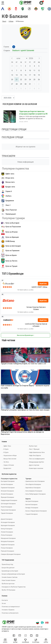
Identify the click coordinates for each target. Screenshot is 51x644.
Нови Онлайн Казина (8, 580)
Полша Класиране (7, 548)
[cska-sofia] (9, 9)
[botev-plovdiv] (36, 9)
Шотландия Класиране (8, 504)
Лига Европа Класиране (33, 484)
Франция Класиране (7, 497)
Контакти (5, 600)
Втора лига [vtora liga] (8, 178)
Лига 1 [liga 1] (6, 205)
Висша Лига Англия (10, 459)
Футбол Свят (33, 446)
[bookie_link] (25, 286)
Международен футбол (36, 462)
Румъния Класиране (7, 551)
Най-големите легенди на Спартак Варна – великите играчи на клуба (25, 387)
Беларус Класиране (32, 508)
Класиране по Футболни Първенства (14, 587)
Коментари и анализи (36, 468)
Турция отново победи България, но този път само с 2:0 (23, 364)
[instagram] (26, 636)
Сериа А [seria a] (6, 191)
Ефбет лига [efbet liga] (8, 174)
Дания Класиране (7, 519)
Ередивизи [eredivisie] (8, 201)
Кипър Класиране (7, 529)
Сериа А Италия (9, 465)
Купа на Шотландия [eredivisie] (11, 246)
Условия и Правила (8, 610)
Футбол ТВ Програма (8, 590)
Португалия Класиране (8, 510)
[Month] (22, 58)
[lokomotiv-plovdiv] (29, 9)
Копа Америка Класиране (34, 491)
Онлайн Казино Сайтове (10, 577)
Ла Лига (6, 462)
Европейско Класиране (33, 488)
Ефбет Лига (7, 446)
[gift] (41, 3)
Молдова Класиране (8, 541)
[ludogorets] (23, 9)
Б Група (6, 449)
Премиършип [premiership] (8, 214)
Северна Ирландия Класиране (11, 554)
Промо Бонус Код (7, 564)
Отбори (11, 21)
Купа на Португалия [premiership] (11, 227)
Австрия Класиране (32, 501)
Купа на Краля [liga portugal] (9, 255)
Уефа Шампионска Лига (37, 452)
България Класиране (8, 481)
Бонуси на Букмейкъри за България (13, 574)
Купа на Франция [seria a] (10, 237)
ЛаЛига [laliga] (6, 196)
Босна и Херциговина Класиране (36, 511)
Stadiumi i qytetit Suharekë (23, 50)
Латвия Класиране (7, 532)
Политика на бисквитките (10, 613)
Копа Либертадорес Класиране (36, 494)
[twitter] (31, 636)
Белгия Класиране (31, 505)
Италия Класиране (7, 494)
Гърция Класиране (32, 514)
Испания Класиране (7, 491)
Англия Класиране (7, 484)
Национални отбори (10, 456)
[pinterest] (37, 636)
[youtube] (20, 636)
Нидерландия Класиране (9, 500)
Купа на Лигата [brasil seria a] (9, 261)
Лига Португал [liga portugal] (9, 210)
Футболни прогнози (8, 584)
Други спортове (34, 465)
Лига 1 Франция (34, 449)
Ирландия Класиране (8, 525)
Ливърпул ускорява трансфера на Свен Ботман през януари (25, 410)
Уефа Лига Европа (35, 456)
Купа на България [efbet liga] (10, 223)
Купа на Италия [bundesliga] (9, 232)
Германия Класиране (8, 488)
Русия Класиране (6, 507)
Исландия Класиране (8, 522)
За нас (4, 603)
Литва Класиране (7, 535)
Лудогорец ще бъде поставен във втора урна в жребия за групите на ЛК (33, 113)
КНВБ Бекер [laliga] (8, 241)
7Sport (4, 21)
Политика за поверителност (11, 607)
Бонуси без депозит (8, 568)
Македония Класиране (8, 538)
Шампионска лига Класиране (35, 481)
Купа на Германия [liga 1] (10, 251)
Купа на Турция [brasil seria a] (9, 266)
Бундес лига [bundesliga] (8, 187)
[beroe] (43, 9)
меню (3, 3)
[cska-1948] (16, 9)
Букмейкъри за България (10, 571)
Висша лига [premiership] (8, 182)
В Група (6, 452)
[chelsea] (49, 9)
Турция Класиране (7, 513)
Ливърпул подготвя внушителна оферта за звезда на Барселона (22, 433)
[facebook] (14, 636)
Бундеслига (7, 468)
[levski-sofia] (3, 9)
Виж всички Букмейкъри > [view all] (25, 335)
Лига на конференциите (37, 459)
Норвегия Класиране (8, 545)
